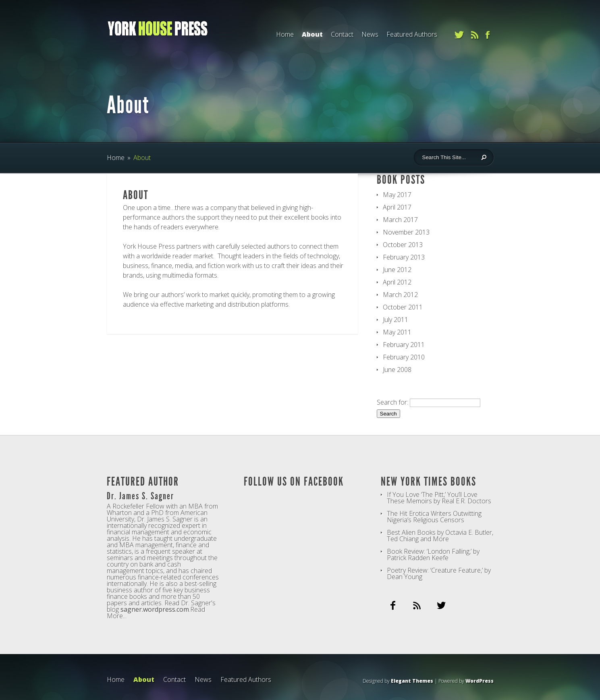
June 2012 (397, 270)
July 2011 (396, 320)
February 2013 (404, 257)
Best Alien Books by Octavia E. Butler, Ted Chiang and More (440, 536)
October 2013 (403, 245)
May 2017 (397, 195)
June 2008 (397, 370)
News (370, 34)
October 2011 (403, 307)
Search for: (392, 402)
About (312, 34)
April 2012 (397, 282)
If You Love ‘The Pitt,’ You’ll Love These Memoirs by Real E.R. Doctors (439, 498)
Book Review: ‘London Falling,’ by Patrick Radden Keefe (433, 555)
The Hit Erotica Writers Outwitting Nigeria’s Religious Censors (434, 517)
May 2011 (397, 332)
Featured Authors (412, 34)
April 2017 (397, 207)
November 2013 (406, 232)
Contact (342, 34)
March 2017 (400, 220)
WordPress (480, 681)
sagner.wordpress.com (155, 609)
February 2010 (404, 357)
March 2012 (400, 295)
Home (285, 34)
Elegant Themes (412, 681)
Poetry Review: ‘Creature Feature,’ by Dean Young (439, 573)
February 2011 (404, 345)
